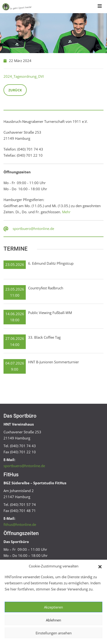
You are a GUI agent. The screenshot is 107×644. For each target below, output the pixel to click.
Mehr (66, 212)
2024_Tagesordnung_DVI (24, 76)
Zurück (15, 90)
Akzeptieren (53, 607)
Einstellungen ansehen (54, 633)
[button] (100, 566)
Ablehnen (53, 620)
